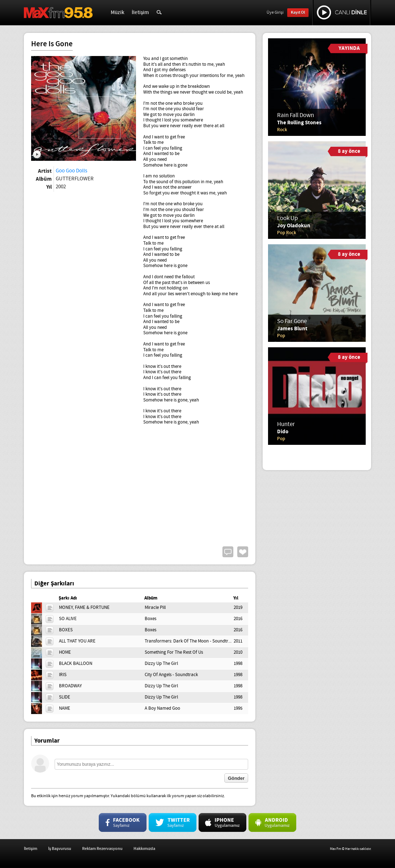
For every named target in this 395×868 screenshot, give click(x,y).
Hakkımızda (144, 849)
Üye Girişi (275, 13)
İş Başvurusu (60, 849)
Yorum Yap (228, 552)
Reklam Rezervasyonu (102, 849)
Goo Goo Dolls (71, 171)
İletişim (140, 13)
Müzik (118, 13)
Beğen (243, 552)
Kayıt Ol (298, 12)
